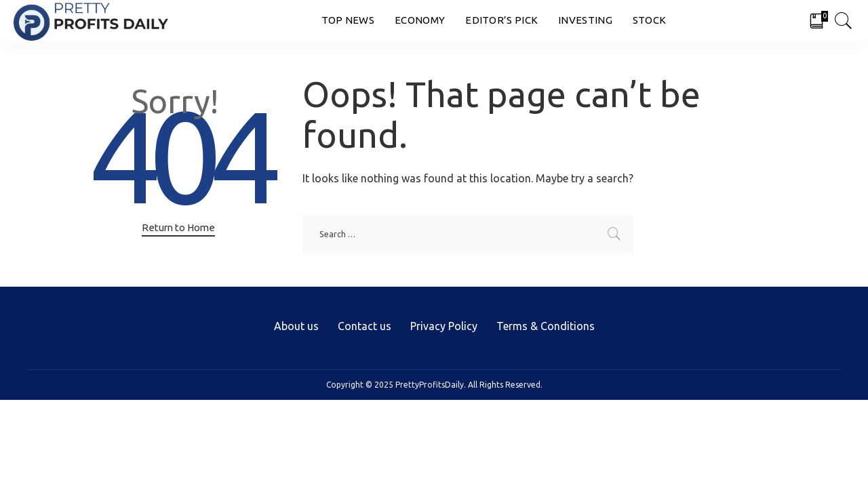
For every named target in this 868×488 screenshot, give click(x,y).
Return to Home (178, 227)
